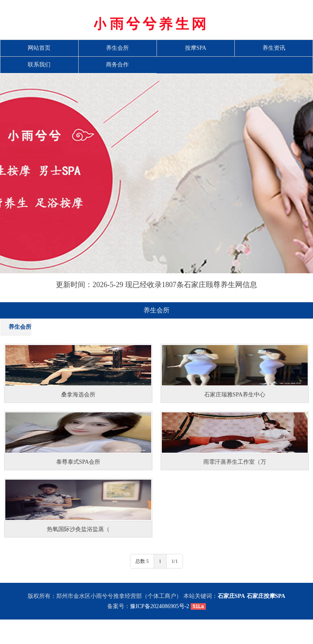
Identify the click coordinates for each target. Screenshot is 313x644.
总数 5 (142, 561)
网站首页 (39, 48)
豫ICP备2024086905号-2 (160, 606)
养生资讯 (274, 48)
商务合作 (117, 65)
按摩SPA (196, 48)
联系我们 (39, 65)
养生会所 (117, 48)
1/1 (175, 561)
